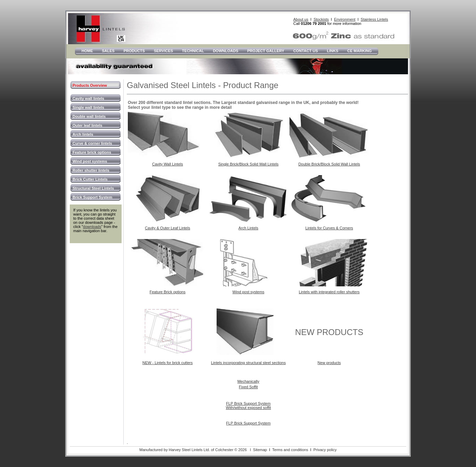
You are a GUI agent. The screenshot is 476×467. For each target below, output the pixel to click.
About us (301, 19)
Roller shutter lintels (91, 170)
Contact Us (306, 51)
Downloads (225, 51)
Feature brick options (92, 152)
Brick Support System (92, 197)
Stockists (321, 19)
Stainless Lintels (374, 19)
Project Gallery (266, 51)
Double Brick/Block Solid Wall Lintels (329, 164)
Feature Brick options (168, 292)
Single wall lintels (88, 107)
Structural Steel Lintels (93, 188)
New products (329, 363)
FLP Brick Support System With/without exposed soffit (249, 406)
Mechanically (248, 381)
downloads (92, 227)
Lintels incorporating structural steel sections (248, 363)
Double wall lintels (89, 116)
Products (134, 51)
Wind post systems (90, 161)
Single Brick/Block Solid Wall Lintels (248, 164)
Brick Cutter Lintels (90, 179)
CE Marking (359, 51)
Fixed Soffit (249, 387)
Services (163, 51)
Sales (108, 51)
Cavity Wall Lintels (167, 164)
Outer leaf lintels (87, 125)
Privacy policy (325, 450)
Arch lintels (83, 134)
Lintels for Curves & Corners (329, 228)
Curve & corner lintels (92, 143)
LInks (332, 51)
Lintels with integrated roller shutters (329, 292)
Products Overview (90, 85)
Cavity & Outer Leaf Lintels (168, 228)
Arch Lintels (248, 228)
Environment (345, 19)
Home (87, 51)
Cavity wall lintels (88, 98)
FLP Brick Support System (249, 423)
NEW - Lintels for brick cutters (167, 363)
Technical (193, 51)
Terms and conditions (290, 450)
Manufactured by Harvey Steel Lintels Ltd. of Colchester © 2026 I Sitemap (203, 450)
